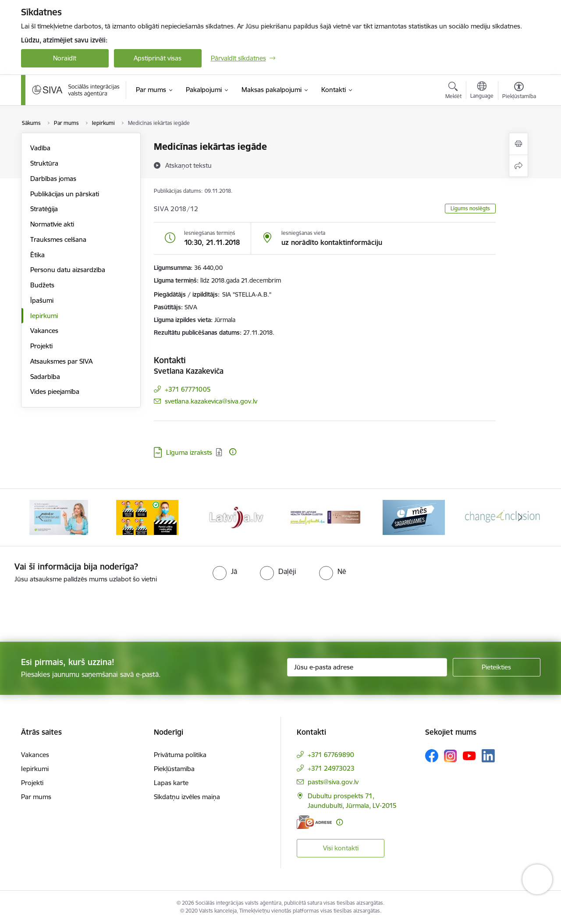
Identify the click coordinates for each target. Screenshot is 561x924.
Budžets (42, 285)
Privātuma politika (180, 755)
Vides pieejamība (55, 391)
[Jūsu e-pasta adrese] (367, 667)
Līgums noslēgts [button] (470, 208)
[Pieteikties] (497, 667)
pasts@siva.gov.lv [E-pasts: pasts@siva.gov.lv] (333, 782)
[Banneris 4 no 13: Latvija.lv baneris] (325, 517)
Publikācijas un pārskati (65, 194)
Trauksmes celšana (58, 239)
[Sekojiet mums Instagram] (451, 756)
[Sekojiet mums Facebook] (432, 756)
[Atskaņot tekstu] (188, 165)
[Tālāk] (520, 517)
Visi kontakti (341, 848)
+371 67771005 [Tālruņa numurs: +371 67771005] (188, 389)
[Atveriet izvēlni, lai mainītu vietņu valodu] (482, 91)
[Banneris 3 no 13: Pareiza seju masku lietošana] (236, 517)
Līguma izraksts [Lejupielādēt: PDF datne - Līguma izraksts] (189, 452)
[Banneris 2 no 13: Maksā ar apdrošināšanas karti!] (147, 517)
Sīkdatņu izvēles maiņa (187, 797)
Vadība (40, 148)
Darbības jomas (53, 179)
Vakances (44, 331)
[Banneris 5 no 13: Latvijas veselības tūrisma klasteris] (414, 517)
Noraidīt (65, 58)
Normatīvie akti (52, 224)
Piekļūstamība (174, 769)
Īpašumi (42, 300)
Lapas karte (171, 783)
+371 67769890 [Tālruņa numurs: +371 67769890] (331, 755)
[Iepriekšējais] (41, 517)
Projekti (41, 346)
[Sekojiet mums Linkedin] (488, 756)
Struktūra (44, 163)
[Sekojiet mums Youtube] (469, 755)
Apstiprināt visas (158, 58)
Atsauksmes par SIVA (61, 361)
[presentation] (73, 609)
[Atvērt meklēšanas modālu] (453, 92)
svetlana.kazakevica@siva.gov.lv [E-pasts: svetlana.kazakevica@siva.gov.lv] (211, 401)
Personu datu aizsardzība (68, 270)
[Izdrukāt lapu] (518, 144)
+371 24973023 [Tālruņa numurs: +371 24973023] (331, 768)
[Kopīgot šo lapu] (518, 166)
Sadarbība (45, 377)
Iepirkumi (44, 316)
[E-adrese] (314, 822)
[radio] (225, 571)
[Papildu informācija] (233, 452)
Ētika (37, 255)
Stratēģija (44, 209)
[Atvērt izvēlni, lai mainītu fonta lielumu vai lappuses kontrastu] (519, 92)
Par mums (36, 797)
